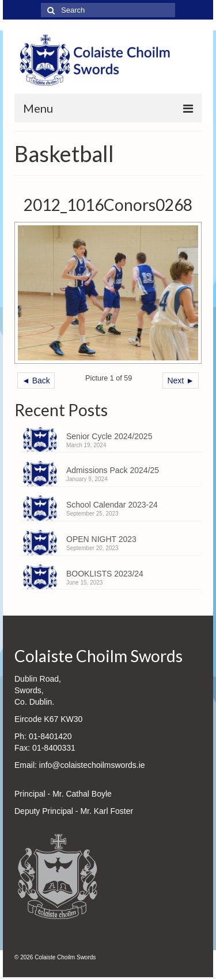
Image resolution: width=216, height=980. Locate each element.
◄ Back (36, 381)
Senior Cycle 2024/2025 (109, 436)
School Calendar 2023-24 (112, 505)
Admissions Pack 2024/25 (113, 470)
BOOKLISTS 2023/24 (105, 574)
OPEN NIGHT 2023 (101, 539)
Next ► (181, 381)
